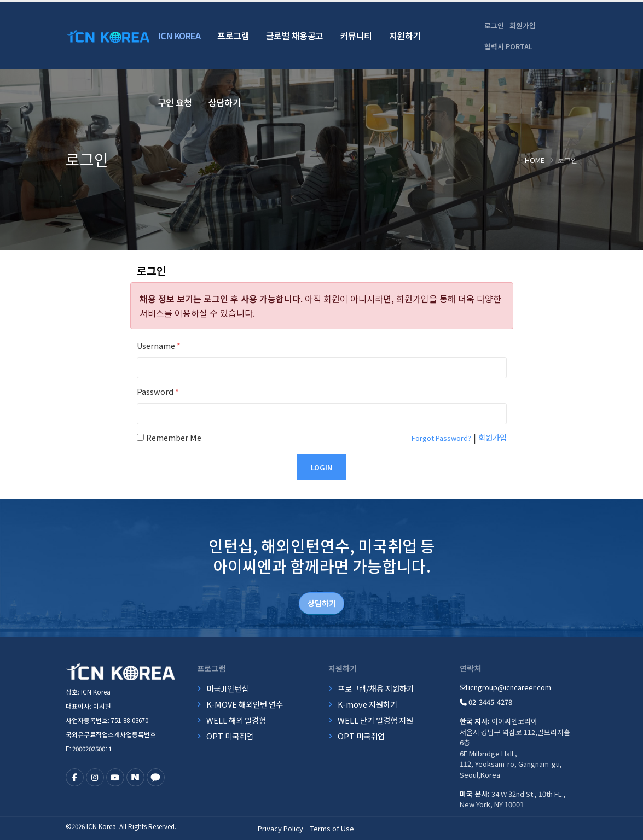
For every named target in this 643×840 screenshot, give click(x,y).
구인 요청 (175, 102)
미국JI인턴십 (227, 688)
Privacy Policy (280, 828)
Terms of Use (332, 828)
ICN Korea (179, 36)
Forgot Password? (441, 438)
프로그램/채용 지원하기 (376, 688)
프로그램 (233, 36)
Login (321, 467)
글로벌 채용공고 (295, 36)
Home (535, 160)
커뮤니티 (356, 36)
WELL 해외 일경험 (236, 720)
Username (159, 345)
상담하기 (224, 102)
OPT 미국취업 (230, 736)
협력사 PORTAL (508, 46)
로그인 (494, 25)
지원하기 (405, 36)
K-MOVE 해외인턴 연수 (245, 704)
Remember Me (174, 437)
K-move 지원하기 (367, 704)
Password (158, 391)
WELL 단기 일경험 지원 (375, 720)
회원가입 (523, 25)
